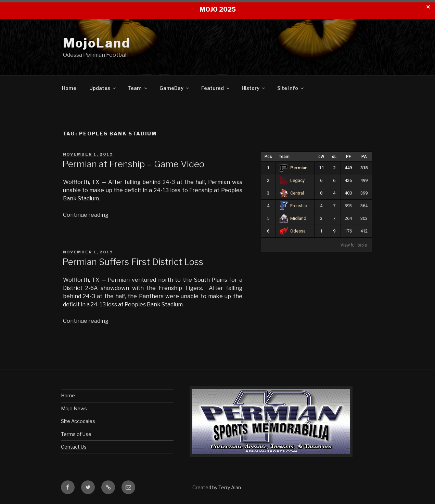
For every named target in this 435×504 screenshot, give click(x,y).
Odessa (293, 231)
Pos (268, 157)
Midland (293, 218)
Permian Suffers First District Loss (133, 262)
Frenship (293, 206)
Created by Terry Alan (217, 487)
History (254, 88)
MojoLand (97, 43)
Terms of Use (76, 434)
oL (334, 157)
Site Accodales (78, 421)
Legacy (292, 180)
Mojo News (74, 408)
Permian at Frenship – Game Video (133, 164)
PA (364, 157)
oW (321, 157)
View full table (354, 245)
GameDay (175, 88)
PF (348, 157)
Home (69, 88)
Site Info (291, 88)
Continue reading (86, 215)
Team (138, 88)
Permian (293, 168)
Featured (216, 88)
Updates (103, 88)
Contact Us (74, 447)
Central (292, 193)
